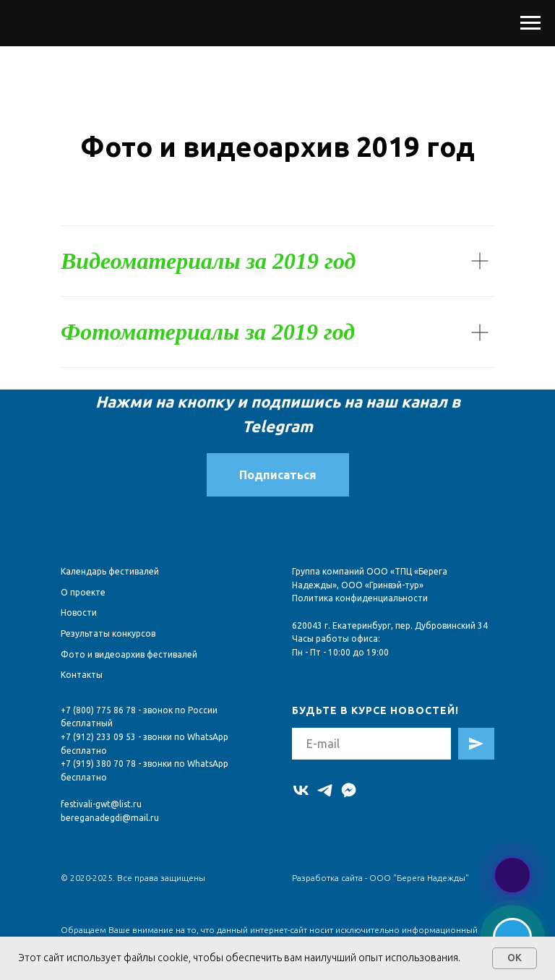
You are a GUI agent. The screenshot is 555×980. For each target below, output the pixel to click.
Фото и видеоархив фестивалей (129, 654)
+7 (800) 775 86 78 (98, 710)
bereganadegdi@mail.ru (110, 818)
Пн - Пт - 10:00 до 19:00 (340, 652)
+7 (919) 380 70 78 (98, 764)
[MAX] (349, 790)
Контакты (82, 675)
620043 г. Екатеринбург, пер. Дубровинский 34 (390, 626)
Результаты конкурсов (108, 633)
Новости (79, 612)
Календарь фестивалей (110, 571)
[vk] (301, 790)
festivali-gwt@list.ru (101, 804)
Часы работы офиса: (336, 639)
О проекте (83, 592)
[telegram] (325, 790)
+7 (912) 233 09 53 (98, 737)
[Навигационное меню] (530, 23)
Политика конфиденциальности (360, 598)
